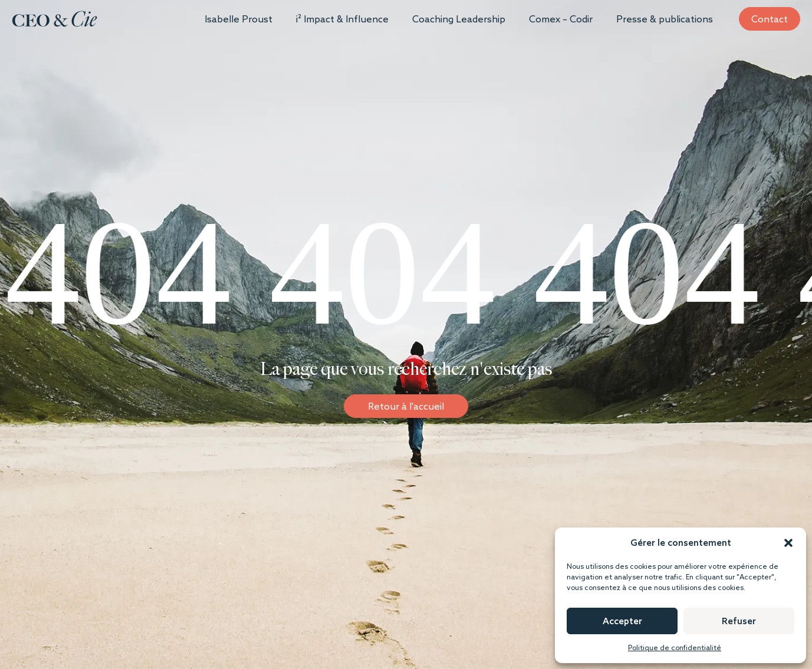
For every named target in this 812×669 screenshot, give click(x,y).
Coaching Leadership (459, 19)
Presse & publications (665, 19)
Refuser (739, 621)
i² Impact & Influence (342, 19)
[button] (788, 543)
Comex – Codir (561, 19)
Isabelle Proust (239, 19)
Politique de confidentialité (675, 647)
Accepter (622, 621)
